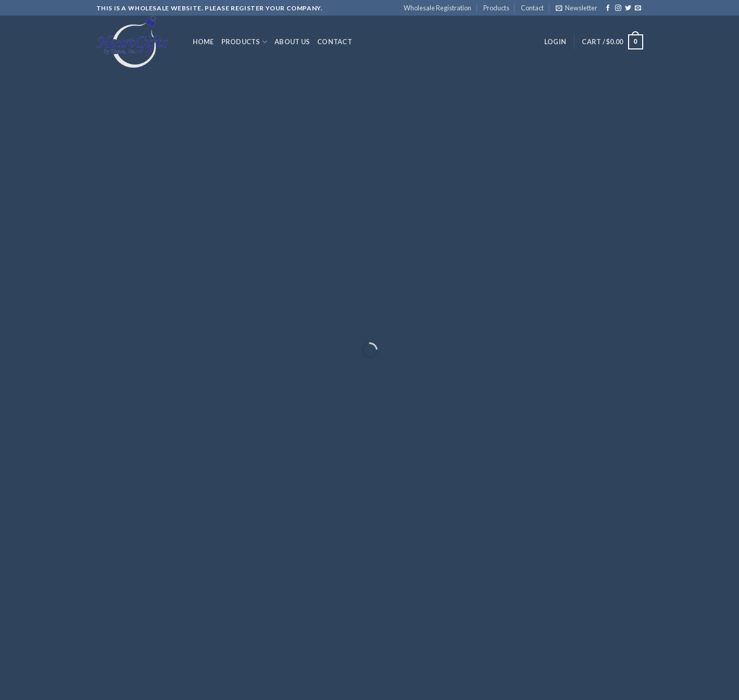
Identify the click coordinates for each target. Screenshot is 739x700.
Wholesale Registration (437, 8)
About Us (292, 42)
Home (203, 42)
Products (496, 8)
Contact (532, 8)
